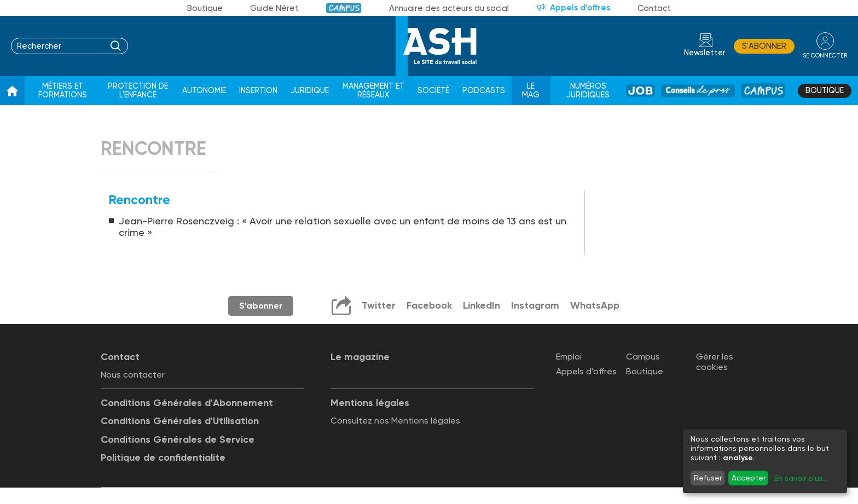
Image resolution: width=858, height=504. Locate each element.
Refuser (708, 478)
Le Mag (531, 91)
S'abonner (764, 46)
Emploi (569, 357)
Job (640, 91)
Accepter (749, 478)
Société (433, 91)
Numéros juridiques (588, 91)
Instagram (535, 305)
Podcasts (484, 91)
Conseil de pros (698, 91)
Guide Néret (274, 8)
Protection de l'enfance (138, 91)
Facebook (429, 305)
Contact (654, 8)
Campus (344, 8)
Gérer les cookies (715, 362)
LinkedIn (482, 305)
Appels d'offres (580, 8)
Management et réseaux (373, 91)
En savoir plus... (801, 478)
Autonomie (204, 91)
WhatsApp (595, 305)
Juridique (310, 91)
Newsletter (705, 53)
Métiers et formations (63, 91)
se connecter (825, 56)
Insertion (258, 91)
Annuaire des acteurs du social (449, 8)
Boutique (205, 8)
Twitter (379, 305)
